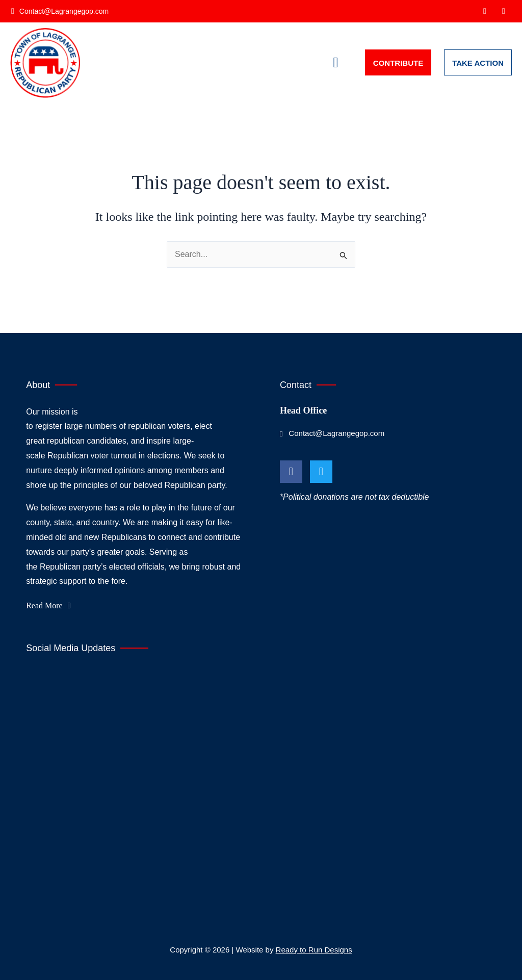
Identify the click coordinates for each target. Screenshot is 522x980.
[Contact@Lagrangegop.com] (61, 11)
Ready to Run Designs (314, 950)
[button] (336, 63)
